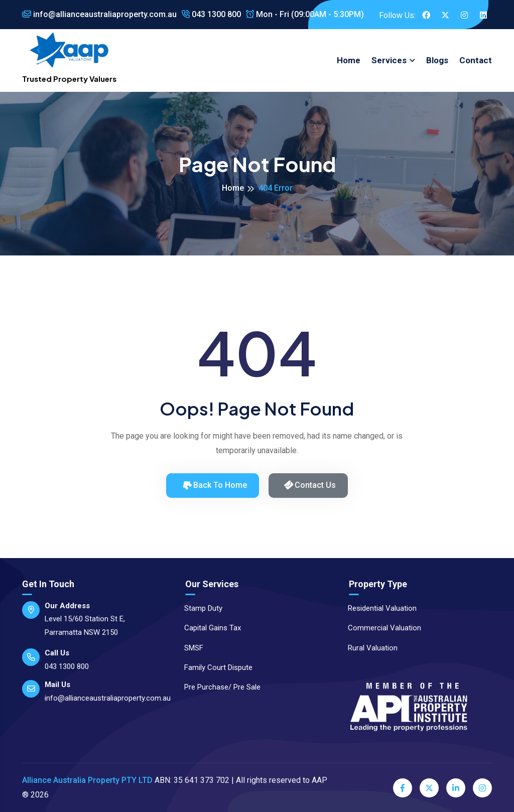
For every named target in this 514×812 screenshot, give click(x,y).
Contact (476, 60)
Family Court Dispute (214, 667)
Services (389, 60)
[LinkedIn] (456, 788)
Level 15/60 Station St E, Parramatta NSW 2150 (85, 626)
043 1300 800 (211, 14)
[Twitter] (429, 788)
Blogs (437, 60)
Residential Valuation (378, 608)
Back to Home (214, 485)
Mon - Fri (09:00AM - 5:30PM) (305, 14)
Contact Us (309, 485)
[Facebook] (403, 788)
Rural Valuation (368, 648)
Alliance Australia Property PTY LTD (87, 780)
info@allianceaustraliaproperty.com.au (99, 14)
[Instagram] (482, 788)
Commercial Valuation (380, 628)
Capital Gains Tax (208, 628)
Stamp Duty (199, 608)
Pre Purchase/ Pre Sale (218, 687)
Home (349, 60)
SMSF (189, 648)
